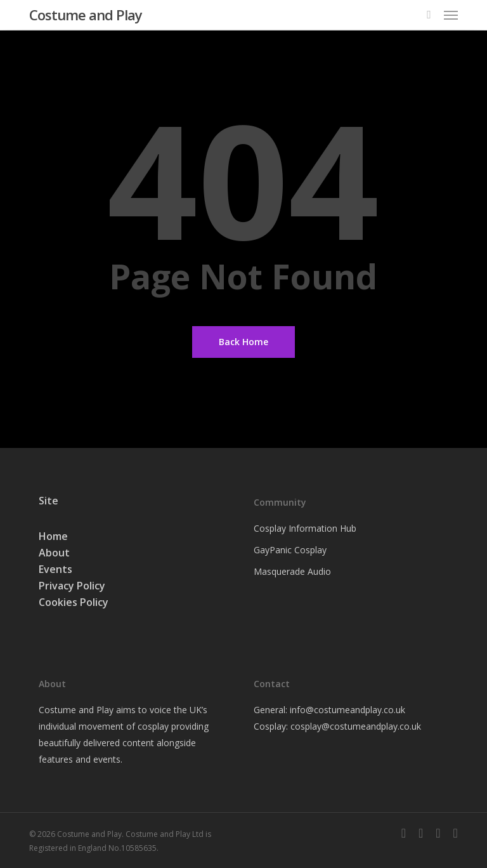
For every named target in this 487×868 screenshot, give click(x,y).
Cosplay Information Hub (305, 528)
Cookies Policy (74, 602)
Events (55, 569)
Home (53, 536)
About (54, 553)
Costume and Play (86, 15)
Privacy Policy (72, 586)
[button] (451, 15)
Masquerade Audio (292, 571)
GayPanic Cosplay (290, 550)
